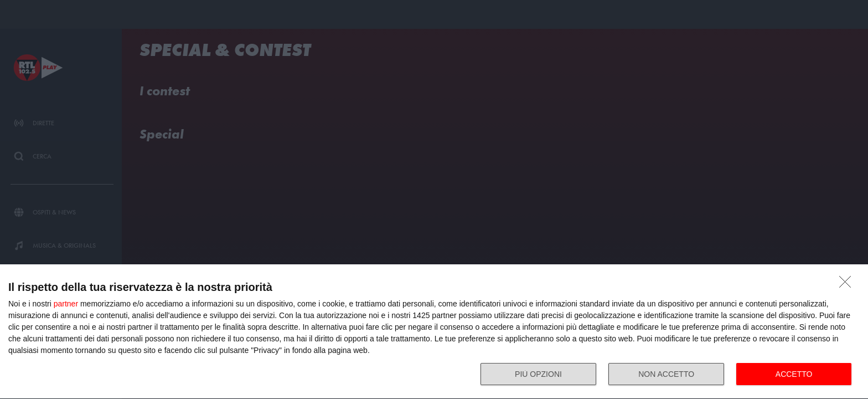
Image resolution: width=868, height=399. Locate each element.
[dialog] (434, 332)
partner (66, 304)
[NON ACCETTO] (848, 285)
